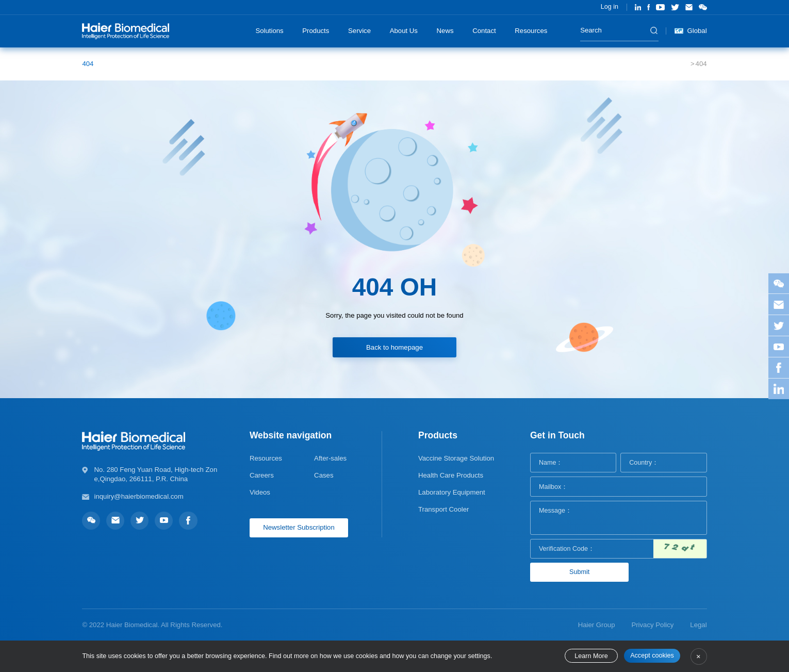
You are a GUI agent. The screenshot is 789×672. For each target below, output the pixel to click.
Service (359, 31)
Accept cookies (652, 655)
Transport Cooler (443, 509)
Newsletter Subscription (299, 527)
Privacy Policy (652, 625)
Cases (324, 475)
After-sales (330, 458)
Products (316, 31)
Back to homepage (395, 347)
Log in (610, 7)
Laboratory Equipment (452, 492)
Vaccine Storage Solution (456, 458)
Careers (262, 475)
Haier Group (597, 625)
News (445, 31)
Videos (260, 492)
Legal (698, 625)
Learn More (591, 656)
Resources (531, 31)
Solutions (269, 31)
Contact (484, 31)
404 (88, 64)
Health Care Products (451, 475)
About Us (404, 31)
